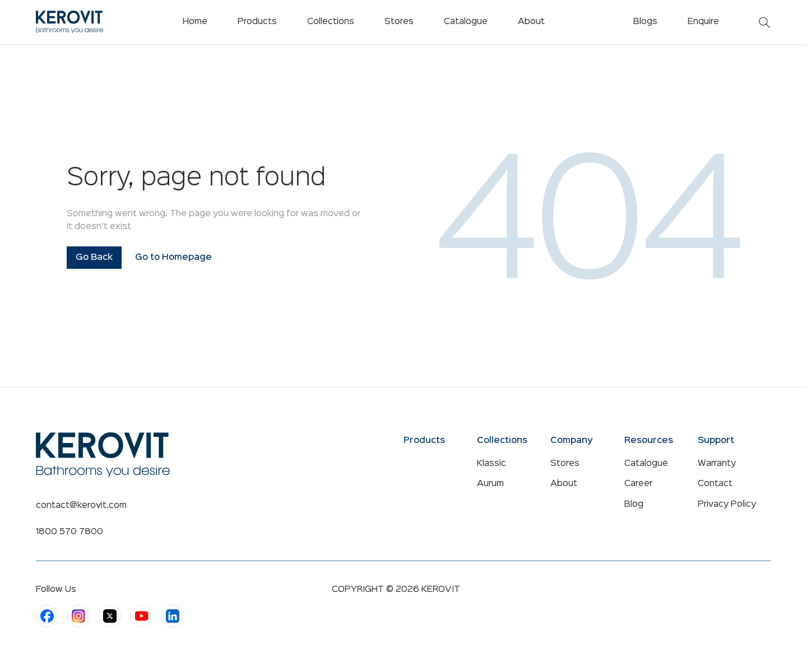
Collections (331, 22)
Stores (565, 464)
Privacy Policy (727, 505)
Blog (634, 505)
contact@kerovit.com (81, 506)
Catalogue (646, 464)
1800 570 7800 (69, 532)
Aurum (490, 484)
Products (257, 22)
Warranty (717, 464)
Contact (715, 484)
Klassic (491, 464)
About (564, 484)
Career (638, 484)
